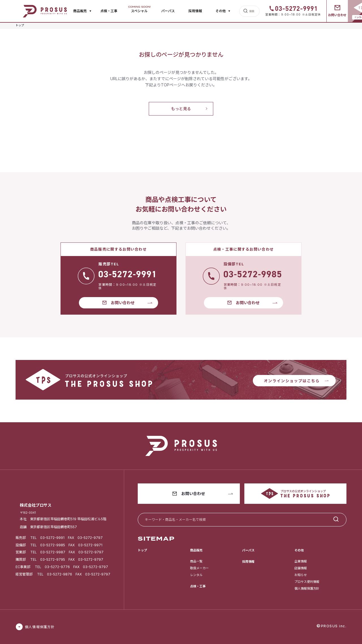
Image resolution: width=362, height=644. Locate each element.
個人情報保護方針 (307, 588)
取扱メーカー (199, 568)
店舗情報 (301, 568)
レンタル (196, 575)
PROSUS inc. (334, 626)
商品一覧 (196, 561)
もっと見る (181, 109)
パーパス (168, 11)
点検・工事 (109, 11)
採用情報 (195, 11)
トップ (142, 550)
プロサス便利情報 (307, 582)
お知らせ (301, 575)
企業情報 (301, 561)
